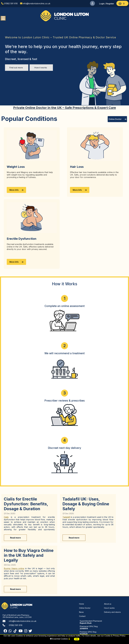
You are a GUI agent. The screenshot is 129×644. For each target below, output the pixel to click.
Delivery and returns (112, 612)
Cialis (6, 517)
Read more (15, 538)
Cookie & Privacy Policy (115, 636)
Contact (82, 616)
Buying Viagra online (14, 568)
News (81, 612)
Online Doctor (117, 119)
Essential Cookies (60, 639)
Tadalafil (66, 517)
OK (77, 639)
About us (108, 604)
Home (82, 604)
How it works (41, 68)
